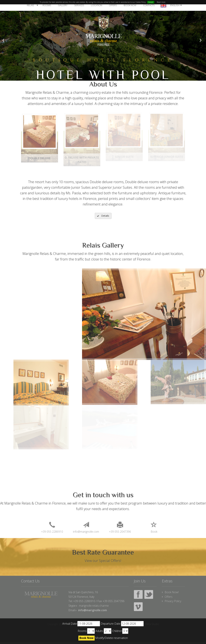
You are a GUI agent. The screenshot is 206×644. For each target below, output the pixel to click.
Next (201, 40)
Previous (3, 40)
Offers (113, 5)
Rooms (47, 5)
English (175, 5)
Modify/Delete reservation (112, 638)
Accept (151, 2)
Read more (161, 2)
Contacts (149, 5)
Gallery (63, 5)
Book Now (130, 5)
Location (97, 5)
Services (79, 5)
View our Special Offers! (103, 561)
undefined (91, 631)
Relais (30, 5)
